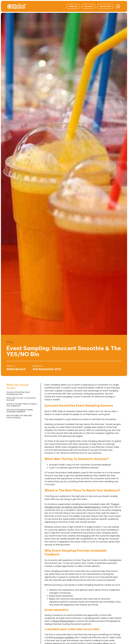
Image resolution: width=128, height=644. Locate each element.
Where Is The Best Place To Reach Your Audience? (22, 405)
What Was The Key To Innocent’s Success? (21, 399)
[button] (118, 6)
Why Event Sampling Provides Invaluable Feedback (20, 411)
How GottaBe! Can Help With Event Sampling (19, 417)
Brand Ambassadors (64, 621)
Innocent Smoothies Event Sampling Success (18, 393)
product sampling (65, 637)
